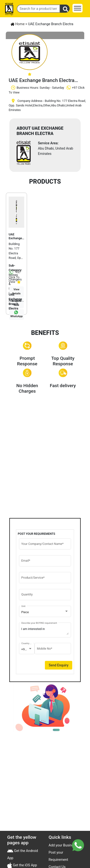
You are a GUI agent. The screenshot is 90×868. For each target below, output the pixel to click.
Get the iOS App (24, 865)
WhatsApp (17, 316)
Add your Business (63, 845)
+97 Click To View (15, 277)
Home (18, 24)
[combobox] (45, 612)
